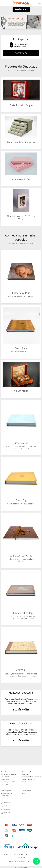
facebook (7, 803)
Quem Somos (5, 772)
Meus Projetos (6, 791)
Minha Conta (5, 796)
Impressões (5, 779)
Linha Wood (5, 777)
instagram (8, 806)
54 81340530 (29, 862)
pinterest (7, 809)
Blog (23, 793)
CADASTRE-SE (21, 53)
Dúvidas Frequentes (28, 779)
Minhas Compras (6, 793)
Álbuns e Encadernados (9, 774)
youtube (7, 812)
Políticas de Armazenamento (31, 777)
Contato (25, 782)
